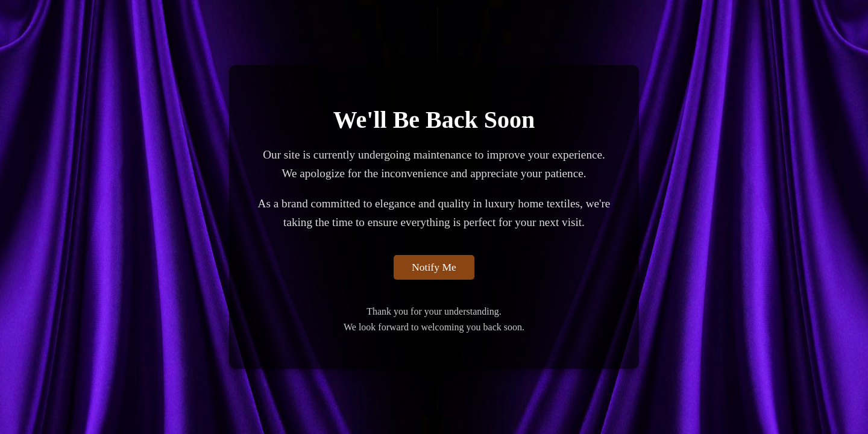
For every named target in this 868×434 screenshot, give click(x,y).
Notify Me (434, 267)
